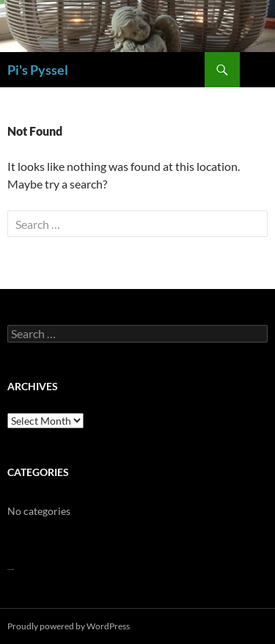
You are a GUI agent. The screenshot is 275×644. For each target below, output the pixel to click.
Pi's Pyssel (38, 70)
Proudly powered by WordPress (69, 626)
